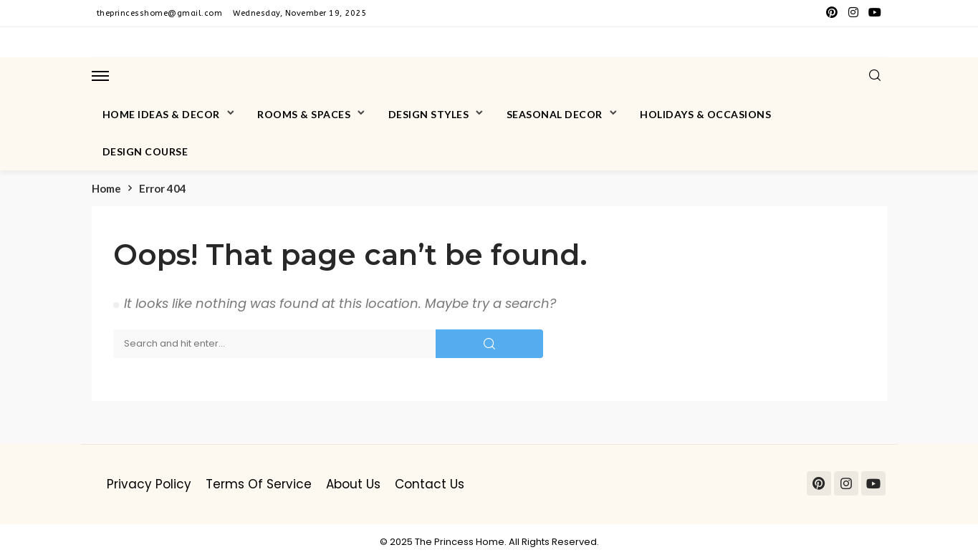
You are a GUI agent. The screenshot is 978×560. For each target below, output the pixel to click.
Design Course (145, 151)
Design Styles (429, 114)
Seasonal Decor (555, 114)
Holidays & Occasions (705, 114)
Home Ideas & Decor (161, 114)
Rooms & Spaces (304, 114)
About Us (353, 484)
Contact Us (430, 484)
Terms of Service (259, 484)
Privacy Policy (149, 484)
